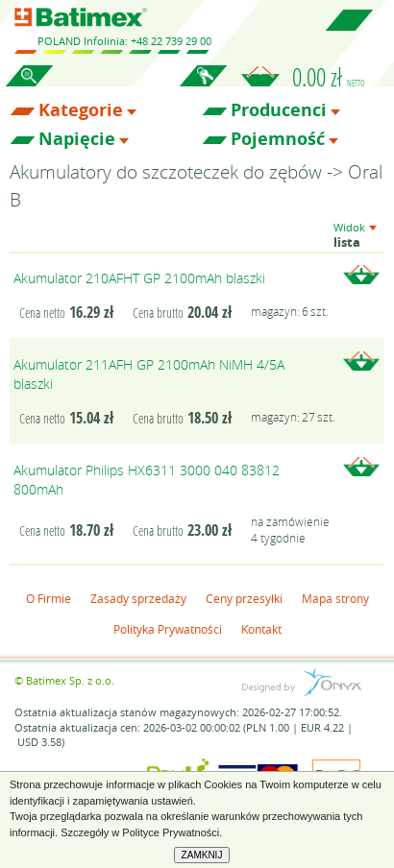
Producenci (279, 110)
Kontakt (261, 629)
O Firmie (49, 598)
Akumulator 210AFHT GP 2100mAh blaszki (139, 278)
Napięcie (77, 139)
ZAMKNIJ (202, 855)
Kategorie (81, 110)
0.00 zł (329, 77)
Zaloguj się (203, 86)
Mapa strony (335, 598)
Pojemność (278, 139)
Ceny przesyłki (244, 598)
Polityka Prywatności (168, 629)
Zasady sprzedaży (138, 598)
